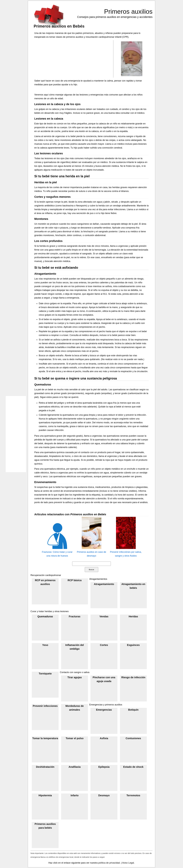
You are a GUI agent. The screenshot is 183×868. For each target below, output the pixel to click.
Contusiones (133, 738)
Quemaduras (45, 616)
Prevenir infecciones (45, 706)
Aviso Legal (128, 863)
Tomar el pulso (75, 738)
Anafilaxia (75, 767)
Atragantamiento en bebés (133, 586)
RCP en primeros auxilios (45, 582)
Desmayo (104, 795)
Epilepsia (104, 767)
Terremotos (133, 795)
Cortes (104, 645)
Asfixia (104, 738)
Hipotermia (45, 795)
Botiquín (133, 710)
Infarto (75, 795)
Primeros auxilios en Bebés (59, 26)
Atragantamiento (104, 584)
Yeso (45, 645)
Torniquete (45, 674)
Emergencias (104, 710)
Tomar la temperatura (45, 738)
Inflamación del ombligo (75, 647)
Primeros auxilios (128, 12)
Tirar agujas (75, 677)
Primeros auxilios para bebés (45, 826)
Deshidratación (45, 767)
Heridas (133, 616)
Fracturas (75, 616)
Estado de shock (133, 767)
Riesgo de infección (133, 677)
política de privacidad (109, 863)
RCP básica (75, 580)
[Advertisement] (74, 59)
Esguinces (133, 645)
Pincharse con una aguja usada (104, 679)
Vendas (104, 616)
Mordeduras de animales (75, 708)
